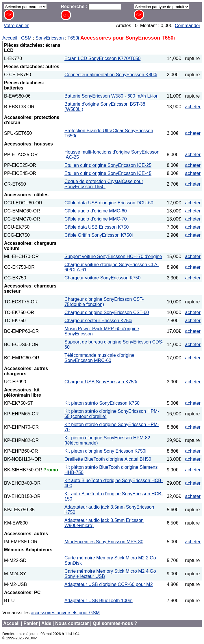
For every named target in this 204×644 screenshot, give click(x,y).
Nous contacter (72, 623)
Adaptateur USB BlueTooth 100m (99, 601)
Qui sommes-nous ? (115, 623)
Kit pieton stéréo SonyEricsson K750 (102, 403)
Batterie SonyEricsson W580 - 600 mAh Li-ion (111, 96)
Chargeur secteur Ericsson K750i (98, 321)
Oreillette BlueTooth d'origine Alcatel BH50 (108, 459)
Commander (188, 26)
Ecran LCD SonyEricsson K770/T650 (102, 58)
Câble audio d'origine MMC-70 (96, 219)
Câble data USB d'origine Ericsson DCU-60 (109, 203)
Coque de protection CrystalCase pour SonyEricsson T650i (104, 184)
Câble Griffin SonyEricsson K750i (99, 235)
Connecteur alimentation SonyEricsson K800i (111, 75)
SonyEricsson (50, 38)
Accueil (10, 38)
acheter (193, 107)
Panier (30, 623)
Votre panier (16, 26)
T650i (73, 38)
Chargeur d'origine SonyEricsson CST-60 (107, 312)
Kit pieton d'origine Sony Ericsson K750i (105, 451)
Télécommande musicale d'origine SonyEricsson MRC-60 (99, 358)
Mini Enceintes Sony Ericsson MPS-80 (104, 542)
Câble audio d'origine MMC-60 (96, 211)
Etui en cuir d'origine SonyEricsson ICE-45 (108, 173)
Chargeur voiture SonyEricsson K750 (102, 278)
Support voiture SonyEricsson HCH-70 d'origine (113, 256)
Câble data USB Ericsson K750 (97, 227)
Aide (46, 623)
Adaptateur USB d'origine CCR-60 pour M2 (109, 584)
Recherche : (91, 6)
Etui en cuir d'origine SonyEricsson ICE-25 (108, 165)
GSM (26, 38)
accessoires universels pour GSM (65, 613)
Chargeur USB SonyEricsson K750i (101, 382)
